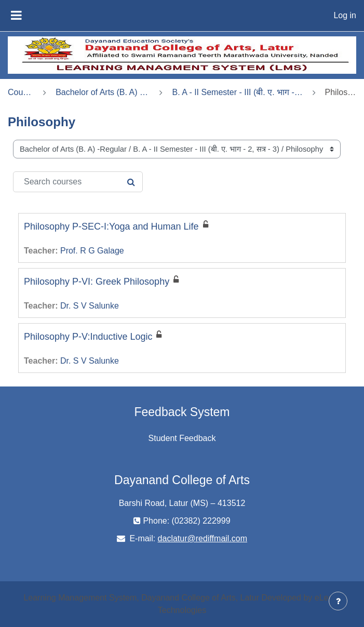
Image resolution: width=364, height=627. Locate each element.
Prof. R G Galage (92, 251)
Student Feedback (182, 438)
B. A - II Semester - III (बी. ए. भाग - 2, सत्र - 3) (237, 92)
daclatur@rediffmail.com (203, 538)
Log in (345, 15)
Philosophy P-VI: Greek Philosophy (97, 282)
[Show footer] (338, 601)
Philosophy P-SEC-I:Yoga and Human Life (111, 226)
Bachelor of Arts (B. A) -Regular (103, 92)
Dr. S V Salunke (90, 306)
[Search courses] (78, 182)
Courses (21, 92)
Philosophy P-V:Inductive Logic (88, 337)
